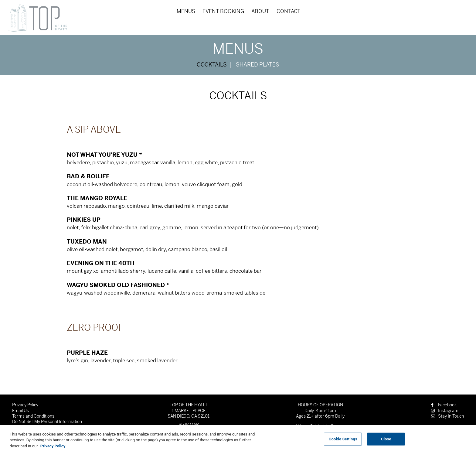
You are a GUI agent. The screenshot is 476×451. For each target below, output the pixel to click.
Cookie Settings (343, 441)
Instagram (445, 411)
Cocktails (212, 65)
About (260, 11)
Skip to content (25, 28)
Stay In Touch (447, 416)
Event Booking (223, 11)
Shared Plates (258, 65)
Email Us (20, 411)
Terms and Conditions (33, 416)
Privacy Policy (25, 405)
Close (386, 441)
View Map (189, 425)
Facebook (444, 405)
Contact (289, 11)
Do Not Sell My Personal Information (47, 422)
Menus (186, 11)
